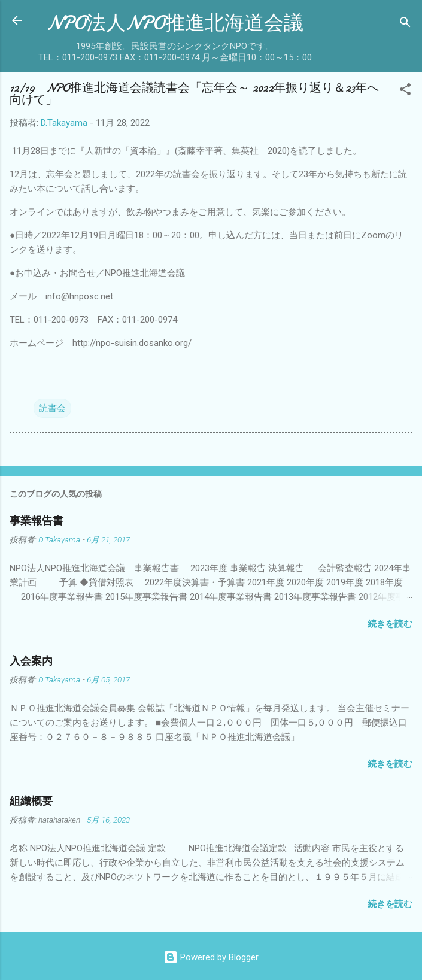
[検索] (405, 24)
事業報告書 (37, 521)
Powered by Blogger (211, 957)
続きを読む (390, 624)
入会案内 (31, 661)
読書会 (52, 408)
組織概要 (31, 801)
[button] (405, 91)
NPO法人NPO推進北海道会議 (175, 23)
